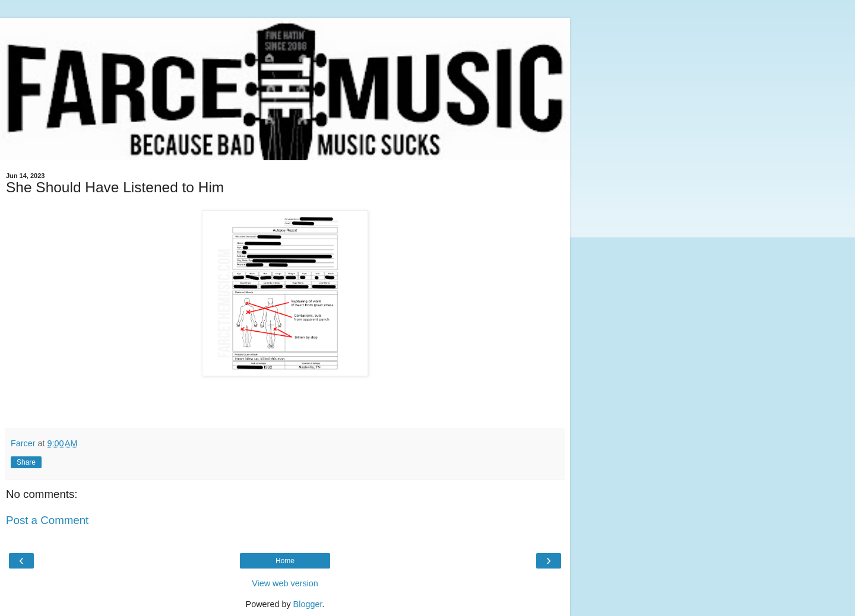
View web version (285, 583)
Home (285, 561)
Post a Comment (47, 520)
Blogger (308, 604)
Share (26, 462)
